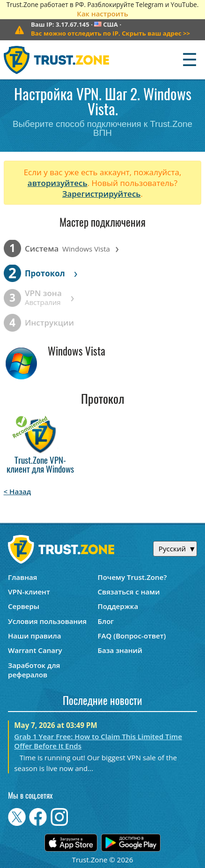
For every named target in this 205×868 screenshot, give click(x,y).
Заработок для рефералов (34, 670)
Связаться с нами (129, 592)
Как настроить (102, 14)
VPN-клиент (29, 592)
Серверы (24, 606)
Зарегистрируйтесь (102, 194)
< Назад (18, 491)
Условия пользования (47, 621)
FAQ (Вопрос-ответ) (132, 636)
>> (110, 33)
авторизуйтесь (58, 183)
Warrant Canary (35, 650)
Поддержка (118, 606)
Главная (22, 577)
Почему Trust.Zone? (132, 577)
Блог (106, 621)
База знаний (120, 650)
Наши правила (34, 636)
